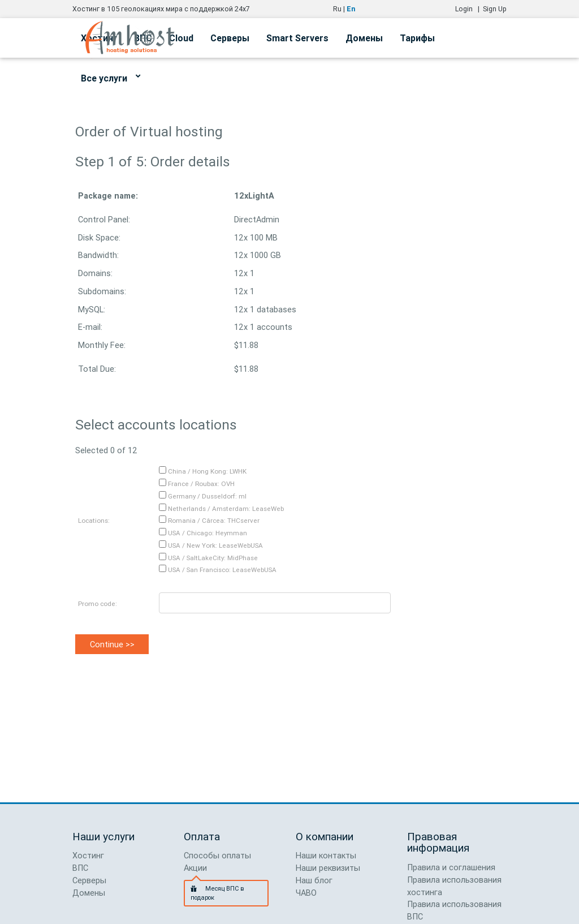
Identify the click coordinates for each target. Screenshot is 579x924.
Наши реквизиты (328, 868)
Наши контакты (326, 855)
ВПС (80, 868)
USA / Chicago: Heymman (203, 533)
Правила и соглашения (451, 867)
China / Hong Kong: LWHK (203, 471)
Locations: (94, 520)
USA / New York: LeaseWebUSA (211, 545)
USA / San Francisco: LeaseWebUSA (218, 570)
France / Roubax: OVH (197, 484)
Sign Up (495, 9)
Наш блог (314, 880)
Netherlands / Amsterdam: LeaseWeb (221, 508)
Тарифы (417, 38)
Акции (195, 868)
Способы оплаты (217, 855)
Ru (337, 9)
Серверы (230, 38)
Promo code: (98, 603)
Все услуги (111, 76)
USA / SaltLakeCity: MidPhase (208, 558)
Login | (469, 9)
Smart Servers (297, 38)
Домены (364, 38)
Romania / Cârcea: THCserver (209, 520)
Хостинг (88, 855)
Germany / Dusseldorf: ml (203, 496)
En (351, 9)
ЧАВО (306, 893)
